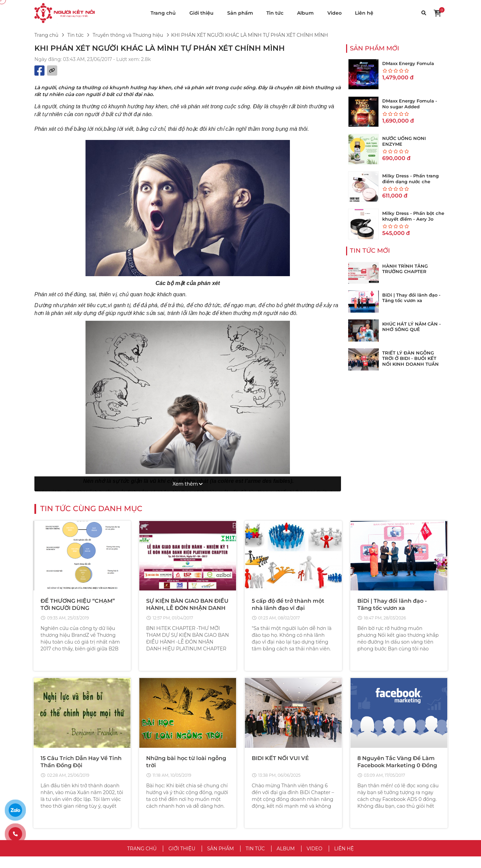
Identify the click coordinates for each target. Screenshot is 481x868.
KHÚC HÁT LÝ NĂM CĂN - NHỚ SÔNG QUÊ (412, 327)
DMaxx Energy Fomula (408, 63)
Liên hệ (364, 13)
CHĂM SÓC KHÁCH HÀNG (392, 764)
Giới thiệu (201, 13)
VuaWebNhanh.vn (314, 859)
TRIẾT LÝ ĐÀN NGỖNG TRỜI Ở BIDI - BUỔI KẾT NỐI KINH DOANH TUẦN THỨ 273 (410, 361)
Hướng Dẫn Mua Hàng (378, 787)
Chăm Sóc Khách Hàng (379, 817)
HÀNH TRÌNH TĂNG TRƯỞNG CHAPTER (405, 269)
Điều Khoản (260, 776)
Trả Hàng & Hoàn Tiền (377, 807)
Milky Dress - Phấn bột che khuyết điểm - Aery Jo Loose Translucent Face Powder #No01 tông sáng (413, 222)
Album (305, 13)
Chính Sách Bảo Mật (270, 787)
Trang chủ (163, 13)
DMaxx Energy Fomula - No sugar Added (410, 104)
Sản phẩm (240, 13)
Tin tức (275, 13)
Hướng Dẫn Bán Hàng (378, 797)
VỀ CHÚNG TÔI (269, 764)
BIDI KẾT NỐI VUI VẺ (280, 640)
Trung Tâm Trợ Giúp (375, 776)
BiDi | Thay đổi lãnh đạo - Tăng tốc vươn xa (411, 298)
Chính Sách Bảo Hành (377, 827)
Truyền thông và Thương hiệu (128, 35)
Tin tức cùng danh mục (91, 390)
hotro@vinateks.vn (97, 799)
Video (335, 13)
